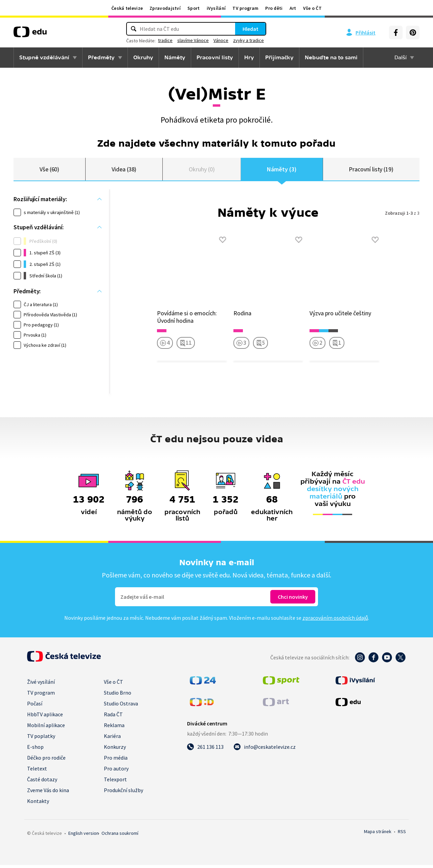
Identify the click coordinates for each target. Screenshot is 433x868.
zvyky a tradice (248, 40)
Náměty (175, 58)
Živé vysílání (41, 685)
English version (84, 836)
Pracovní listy (215, 58)
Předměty (101, 58)
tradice (165, 40)
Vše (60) (49, 171)
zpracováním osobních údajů (335, 621)
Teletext (37, 771)
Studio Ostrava (121, 706)
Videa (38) (124, 171)
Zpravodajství (165, 8)
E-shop (35, 750)
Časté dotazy (42, 782)
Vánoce (221, 40)
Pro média (116, 761)
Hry (249, 58)
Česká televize (127, 8)
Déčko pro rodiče (46, 761)
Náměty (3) (282, 171)
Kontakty (38, 804)
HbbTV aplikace (45, 717)
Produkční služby (123, 793)
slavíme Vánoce (193, 40)
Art (293, 8)
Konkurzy (115, 750)
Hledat (250, 29)
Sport (194, 8)
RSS (402, 834)
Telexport (115, 782)
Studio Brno (118, 696)
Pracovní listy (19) (371, 171)
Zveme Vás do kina (48, 793)
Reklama (114, 728)
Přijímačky (279, 58)
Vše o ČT (312, 8)
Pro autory (116, 771)
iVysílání (216, 8)
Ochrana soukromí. (120, 836)
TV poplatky (41, 739)
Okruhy (143, 58)
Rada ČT (113, 717)
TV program (245, 8)
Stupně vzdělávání (44, 58)
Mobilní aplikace (46, 728)
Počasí (35, 706)
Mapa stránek (378, 834)
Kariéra (112, 739)
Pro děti (274, 8)
